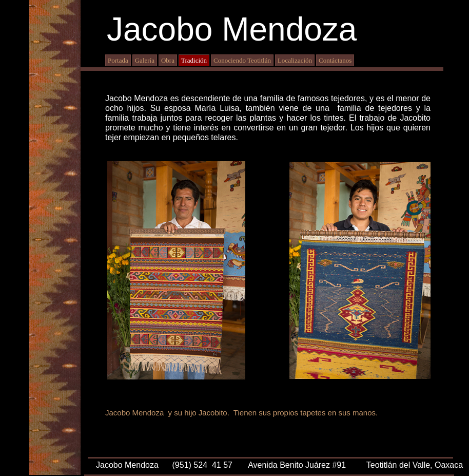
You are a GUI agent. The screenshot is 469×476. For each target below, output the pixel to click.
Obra (168, 60)
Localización (295, 60)
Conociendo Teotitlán (242, 60)
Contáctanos (335, 60)
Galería (145, 60)
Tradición (194, 60)
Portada (118, 60)
